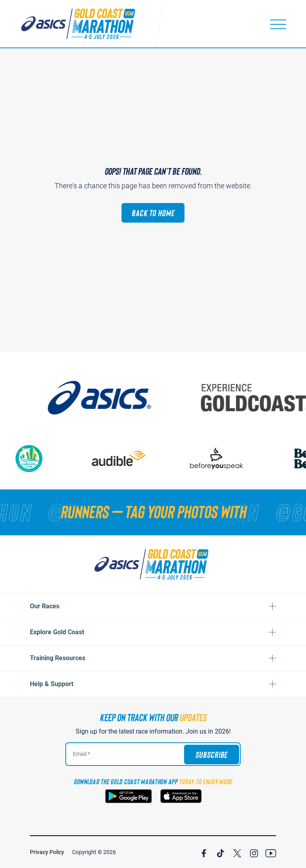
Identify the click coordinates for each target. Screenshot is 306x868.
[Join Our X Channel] (237, 852)
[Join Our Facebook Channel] (204, 852)
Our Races (45, 606)
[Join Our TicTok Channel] (221, 852)
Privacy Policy (47, 852)
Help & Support (52, 684)
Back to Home (153, 213)
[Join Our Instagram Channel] (254, 852)
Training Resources (58, 658)
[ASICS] (131, 398)
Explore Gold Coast (57, 632)
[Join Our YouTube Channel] (271, 852)
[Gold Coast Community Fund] (49, 459)
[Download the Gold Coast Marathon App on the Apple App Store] (181, 796)
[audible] (139, 459)
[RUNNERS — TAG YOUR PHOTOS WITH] (153, 511)
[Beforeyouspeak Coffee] (237, 459)
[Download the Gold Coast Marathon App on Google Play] (128, 796)
